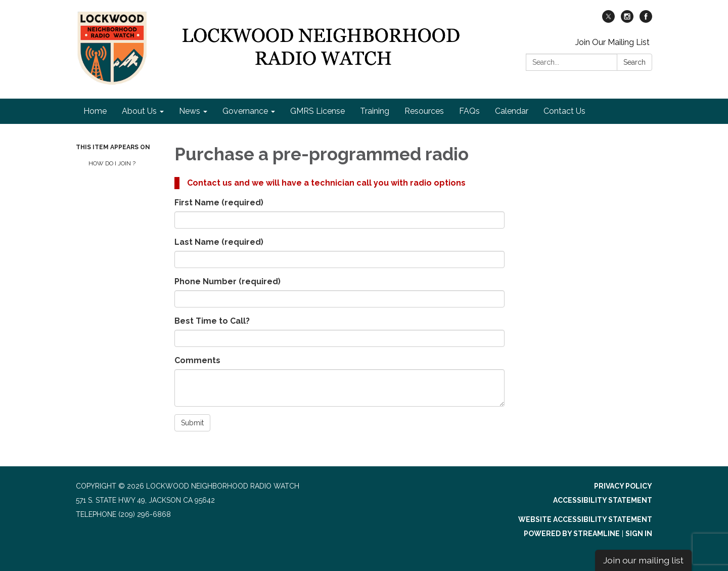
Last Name (219, 242)
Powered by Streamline (572, 534)
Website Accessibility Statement (585, 519)
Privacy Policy (623, 486)
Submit (192, 423)
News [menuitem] (190, 111)
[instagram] (627, 20)
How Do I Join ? (112, 163)
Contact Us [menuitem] (564, 111)
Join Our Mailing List (612, 42)
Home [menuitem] (95, 111)
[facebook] (646, 20)
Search (634, 62)
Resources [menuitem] (424, 111)
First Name (219, 203)
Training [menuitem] (375, 111)
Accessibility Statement (603, 500)
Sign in (639, 534)
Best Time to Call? (212, 321)
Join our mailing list (643, 560)
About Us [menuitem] (139, 111)
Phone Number (227, 281)
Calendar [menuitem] (512, 111)
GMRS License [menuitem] (317, 111)
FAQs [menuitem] (469, 111)
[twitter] (608, 20)
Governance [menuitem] (245, 111)
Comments (197, 360)
